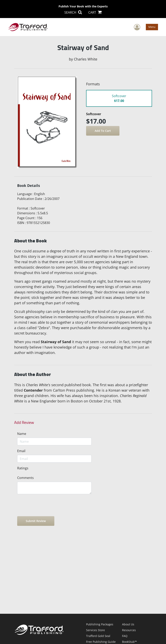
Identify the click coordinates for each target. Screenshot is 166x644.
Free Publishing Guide (101, 642)
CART (95, 12)
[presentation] (48, 505)
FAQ (125, 636)
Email (21, 451)
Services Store (95, 630)
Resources (129, 630)
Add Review (24, 422)
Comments (25, 478)
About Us (128, 624)
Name (22, 434)
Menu (152, 27)
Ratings (23, 468)
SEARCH (73, 12)
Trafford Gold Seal (98, 636)
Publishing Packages (100, 624)
